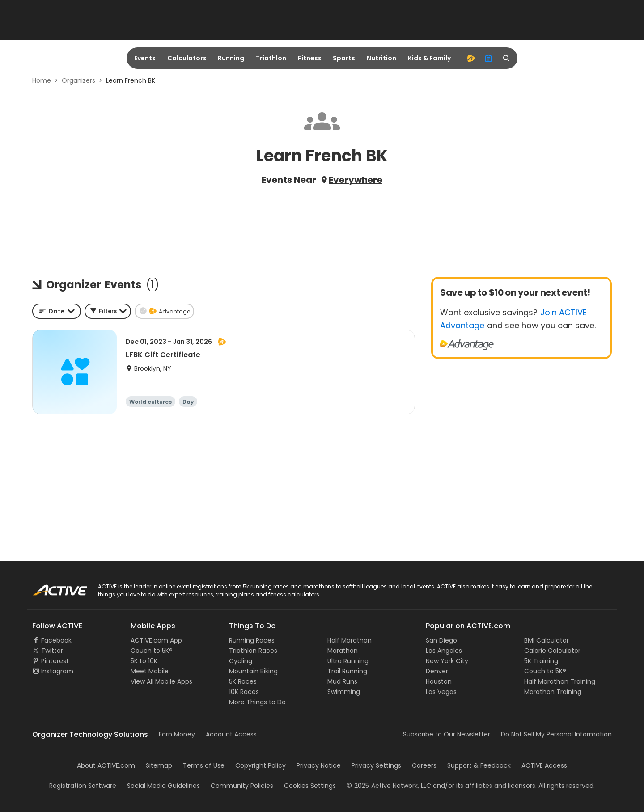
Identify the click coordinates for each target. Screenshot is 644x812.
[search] (507, 58)
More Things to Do (257, 702)
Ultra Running (348, 661)
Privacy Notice (319, 765)
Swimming (344, 692)
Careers (424, 765)
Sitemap (159, 765)
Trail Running (347, 671)
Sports (344, 58)
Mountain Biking (253, 671)
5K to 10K (144, 661)
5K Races (243, 681)
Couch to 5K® (152, 651)
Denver (437, 671)
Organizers (78, 80)
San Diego (441, 640)
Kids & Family (429, 58)
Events (145, 58)
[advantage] (471, 58)
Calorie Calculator (552, 651)
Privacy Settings (376, 765)
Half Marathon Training (560, 681)
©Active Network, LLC (389, 786)
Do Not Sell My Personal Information (556, 734)
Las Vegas (441, 692)
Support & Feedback (479, 765)
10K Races (244, 692)
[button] (108, 311)
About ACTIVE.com (106, 765)
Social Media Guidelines (163, 786)
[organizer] (489, 58)
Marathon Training (553, 692)
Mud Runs (342, 681)
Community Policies (242, 786)
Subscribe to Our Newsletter (447, 734)
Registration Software (83, 786)
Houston (439, 681)
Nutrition (381, 58)
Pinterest (55, 661)
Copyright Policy (261, 765)
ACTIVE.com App (156, 640)
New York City (447, 661)
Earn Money (177, 734)
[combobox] (57, 311)
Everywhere (356, 180)
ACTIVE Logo (51, 587)
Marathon (343, 651)
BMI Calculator (547, 640)
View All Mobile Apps (161, 681)
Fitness (310, 58)
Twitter (52, 651)
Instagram (57, 671)
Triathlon (271, 58)
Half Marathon (350, 640)
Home (42, 80)
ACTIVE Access (544, 765)
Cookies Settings (310, 786)
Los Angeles (444, 651)
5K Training (541, 661)
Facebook (56, 640)
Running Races (252, 640)
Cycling (241, 661)
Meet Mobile (150, 671)
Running (231, 58)
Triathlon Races (253, 651)
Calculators (187, 58)
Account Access (231, 734)
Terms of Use (204, 765)
